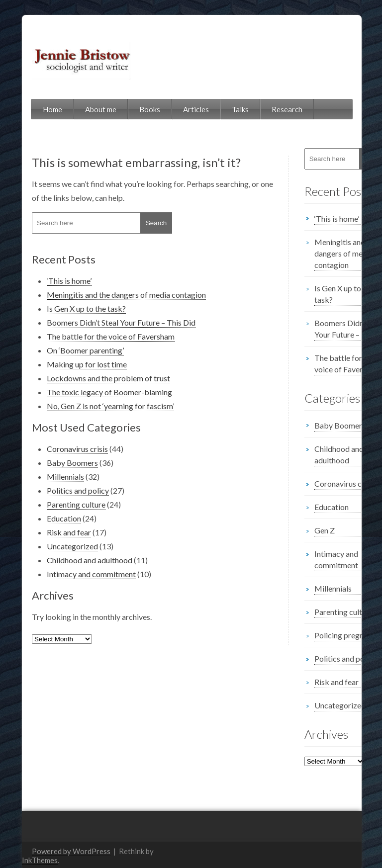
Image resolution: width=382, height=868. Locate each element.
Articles (177, 109)
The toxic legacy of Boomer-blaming (90, 392)
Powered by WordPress (52, 844)
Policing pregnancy (328, 635)
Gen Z (305, 530)
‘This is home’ (50, 281)
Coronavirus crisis (58, 449)
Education (45, 518)
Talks (221, 109)
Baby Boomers (53, 463)
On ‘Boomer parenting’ (66, 350)
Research (268, 109)
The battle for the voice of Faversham (91, 336)
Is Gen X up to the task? (67, 308)
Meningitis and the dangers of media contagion (107, 295)
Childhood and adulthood (70, 560)
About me (81, 109)
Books (130, 109)
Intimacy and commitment (72, 574)
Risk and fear (49, 532)
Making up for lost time (67, 364)
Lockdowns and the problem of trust (89, 378)
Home (33, 109)
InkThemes (154, 844)
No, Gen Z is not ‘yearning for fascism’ (91, 406)
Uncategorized (53, 546)
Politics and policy (58, 490)
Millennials (46, 477)
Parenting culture (57, 504)
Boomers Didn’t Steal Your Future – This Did (102, 322)
